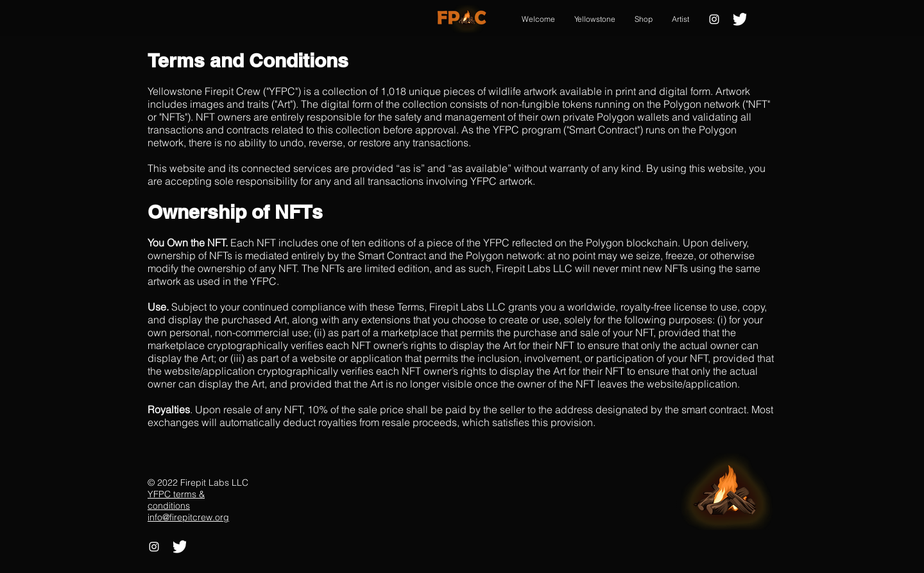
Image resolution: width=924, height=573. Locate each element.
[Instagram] (714, 19)
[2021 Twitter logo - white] (740, 19)
